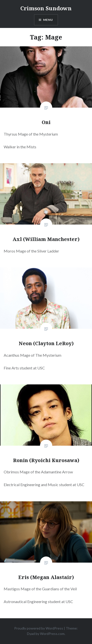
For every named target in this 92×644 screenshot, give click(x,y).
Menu (48, 20)
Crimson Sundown (46, 8)
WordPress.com (52, 634)
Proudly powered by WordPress (39, 628)
